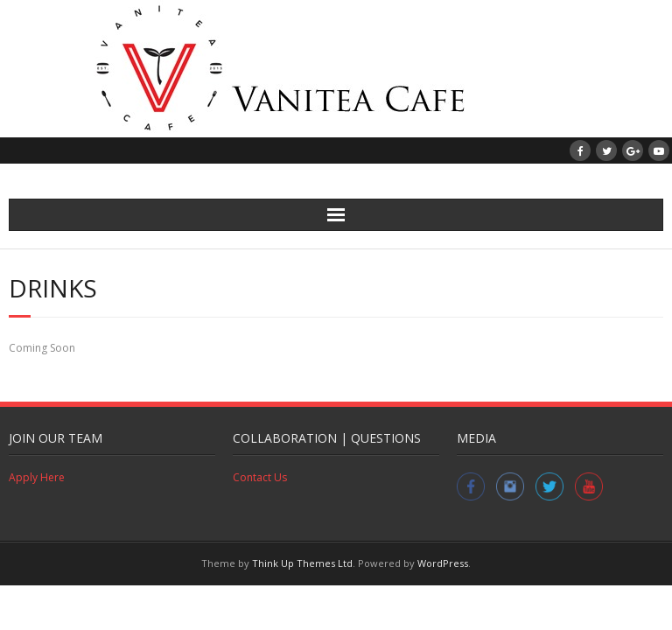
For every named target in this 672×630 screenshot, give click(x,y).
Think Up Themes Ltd (302, 563)
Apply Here (37, 477)
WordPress (443, 563)
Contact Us (260, 477)
